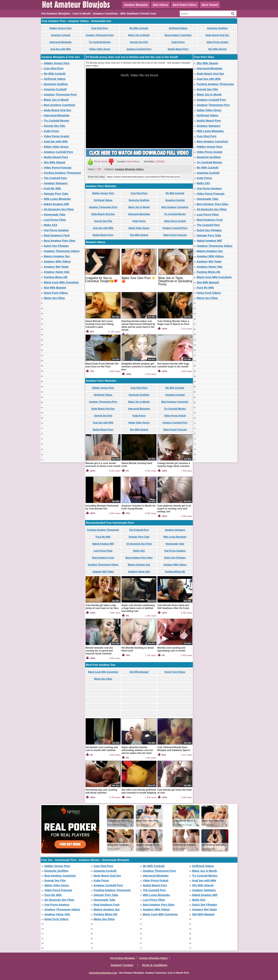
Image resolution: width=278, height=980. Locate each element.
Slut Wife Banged (55, 288)
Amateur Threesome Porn (100, 35)
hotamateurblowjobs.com (103, 973)
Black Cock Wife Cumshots (61, 282)
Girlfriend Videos (178, 28)
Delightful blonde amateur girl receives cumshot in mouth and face (139, 367)
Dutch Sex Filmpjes (56, 246)
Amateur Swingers (56, 183)
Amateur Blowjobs (136, 5)
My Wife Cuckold (139, 28)
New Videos (160, 5)
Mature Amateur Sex (57, 256)
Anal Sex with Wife (61, 49)
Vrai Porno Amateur (56, 230)
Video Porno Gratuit (217, 42)
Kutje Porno (178, 42)
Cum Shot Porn (100, 28)
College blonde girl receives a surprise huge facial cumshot (174, 465)
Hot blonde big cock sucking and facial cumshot (101, 791)
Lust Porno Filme (55, 220)
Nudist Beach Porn (178, 49)
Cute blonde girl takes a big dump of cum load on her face (102, 607)
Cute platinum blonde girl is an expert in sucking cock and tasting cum (174, 509)
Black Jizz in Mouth (139, 35)
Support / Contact (122, 965)
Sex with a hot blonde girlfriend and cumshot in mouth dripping (139, 791)
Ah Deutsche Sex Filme (59, 209)
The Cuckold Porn (55, 178)
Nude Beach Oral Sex (217, 35)
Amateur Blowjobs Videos (129, 169)
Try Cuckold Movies (100, 42)
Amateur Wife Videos (57, 261)
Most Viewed (210, 5)
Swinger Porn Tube (56, 194)
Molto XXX (50, 225)
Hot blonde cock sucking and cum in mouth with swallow (102, 749)
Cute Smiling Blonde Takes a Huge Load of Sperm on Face (173, 323)
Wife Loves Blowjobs (57, 199)
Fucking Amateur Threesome (62, 173)
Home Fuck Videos (56, 293)
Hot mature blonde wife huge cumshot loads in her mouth (173, 365)
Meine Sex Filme (54, 298)
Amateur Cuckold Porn (139, 49)
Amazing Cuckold (61, 35)
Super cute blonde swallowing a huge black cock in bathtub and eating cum (138, 608)
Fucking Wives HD (56, 277)
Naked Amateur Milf (56, 204)
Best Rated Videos (185, 5)
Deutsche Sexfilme (217, 28)
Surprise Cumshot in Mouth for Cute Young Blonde (139, 507)
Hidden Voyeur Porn (60, 28)
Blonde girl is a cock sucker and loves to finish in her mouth (103, 465)
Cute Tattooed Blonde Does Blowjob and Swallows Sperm (174, 749)
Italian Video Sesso (100, 49)
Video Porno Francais (58, 168)
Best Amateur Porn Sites (60, 241)
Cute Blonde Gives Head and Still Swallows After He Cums (173, 607)
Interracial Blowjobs (60, 42)
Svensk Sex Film (139, 42)
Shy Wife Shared (217, 49)
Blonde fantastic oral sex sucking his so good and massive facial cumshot (99, 651)
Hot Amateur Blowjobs (123, 958)
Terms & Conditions (155, 965)
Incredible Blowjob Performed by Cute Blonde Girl (102, 507)
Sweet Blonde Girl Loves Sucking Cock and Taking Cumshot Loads (100, 324)
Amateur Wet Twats (56, 267)
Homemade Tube (55, 215)
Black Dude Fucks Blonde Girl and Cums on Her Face (102, 365)
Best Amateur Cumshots (178, 35)
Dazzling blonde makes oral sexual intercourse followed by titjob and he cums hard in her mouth (138, 326)
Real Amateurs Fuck (57, 235)
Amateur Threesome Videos (62, 251)
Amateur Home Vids (57, 272)
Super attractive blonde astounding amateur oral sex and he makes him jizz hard (137, 750)
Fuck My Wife (52, 188)
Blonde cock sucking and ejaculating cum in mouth (171, 649)
